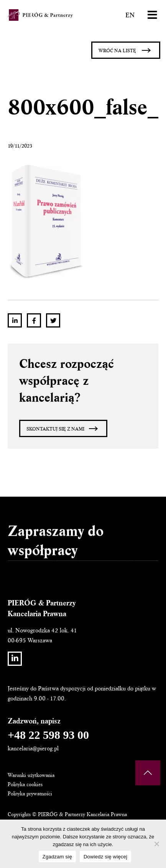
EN (130, 15)
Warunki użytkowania (31, 775)
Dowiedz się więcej (105, 857)
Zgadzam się (57, 857)
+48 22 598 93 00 (48, 735)
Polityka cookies (25, 784)
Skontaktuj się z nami (55, 429)
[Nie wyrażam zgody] (156, 844)
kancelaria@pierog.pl (33, 748)
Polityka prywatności (30, 794)
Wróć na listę (117, 51)
